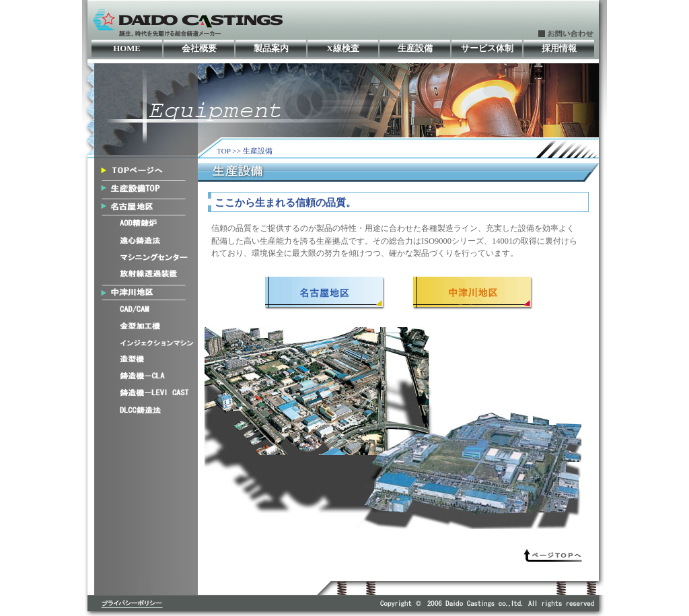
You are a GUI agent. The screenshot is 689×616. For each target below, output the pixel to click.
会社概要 (199, 48)
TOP (224, 151)
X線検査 (342, 48)
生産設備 (415, 48)
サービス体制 (487, 48)
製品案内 (271, 48)
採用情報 (559, 48)
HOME (127, 48)
